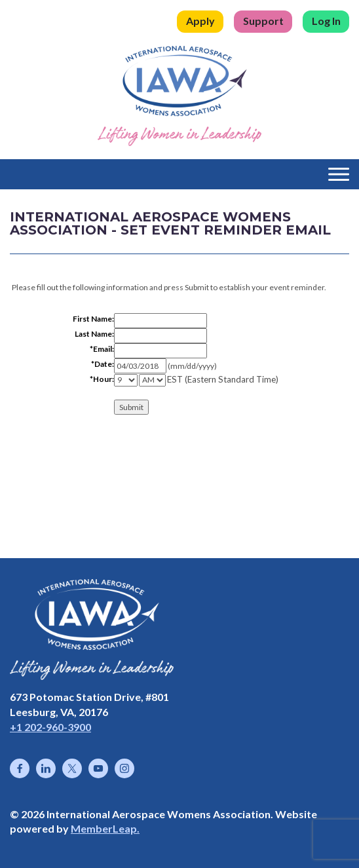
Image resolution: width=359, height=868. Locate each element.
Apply (200, 21)
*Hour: (102, 379)
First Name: (93, 319)
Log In (326, 21)
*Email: (102, 349)
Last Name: (94, 334)
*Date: (103, 364)
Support (263, 21)
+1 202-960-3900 (50, 727)
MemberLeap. (105, 828)
